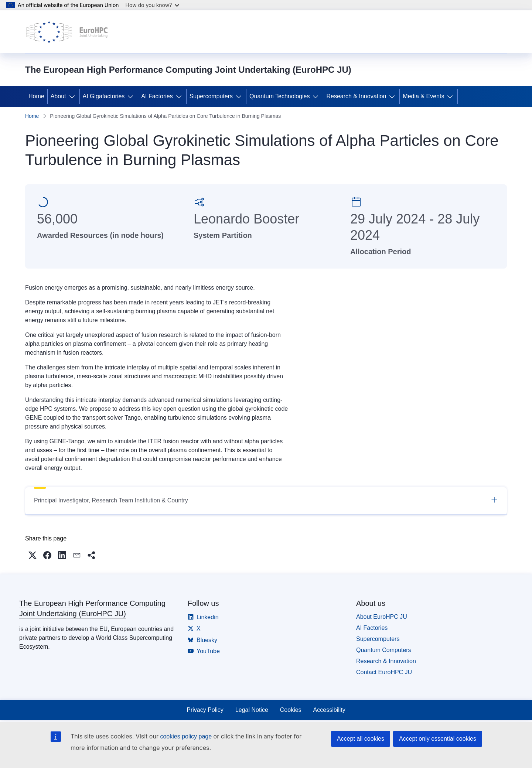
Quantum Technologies (279, 96)
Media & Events (423, 96)
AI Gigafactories (104, 96)
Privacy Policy (205, 710)
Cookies (291, 710)
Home (36, 96)
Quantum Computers (384, 650)
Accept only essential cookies (438, 739)
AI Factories (157, 96)
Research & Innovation (356, 96)
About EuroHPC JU (382, 617)
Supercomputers (211, 96)
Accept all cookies (361, 739)
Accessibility (329, 710)
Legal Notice (252, 710)
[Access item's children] (74, 96)
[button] (33, 555)
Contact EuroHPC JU (384, 672)
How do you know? (153, 5)
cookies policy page (186, 736)
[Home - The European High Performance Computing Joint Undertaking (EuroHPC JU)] (67, 32)
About (58, 96)
